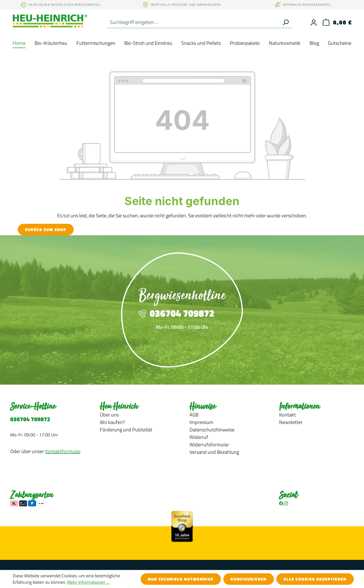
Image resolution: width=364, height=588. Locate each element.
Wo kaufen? (112, 422)
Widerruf (199, 437)
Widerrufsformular (209, 444)
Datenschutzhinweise (212, 430)
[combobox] (193, 22)
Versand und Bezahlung (214, 452)
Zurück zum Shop (46, 230)
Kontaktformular (63, 451)
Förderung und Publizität (126, 430)
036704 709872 (30, 419)
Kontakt (287, 415)
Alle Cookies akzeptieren (315, 579)
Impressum (201, 422)
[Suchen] (286, 22)
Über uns (109, 415)
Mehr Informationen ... (88, 582)
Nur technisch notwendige (181, 579)
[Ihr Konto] (314, 22)
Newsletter (291, 422)
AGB (194, 415)
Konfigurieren (249, 579)
